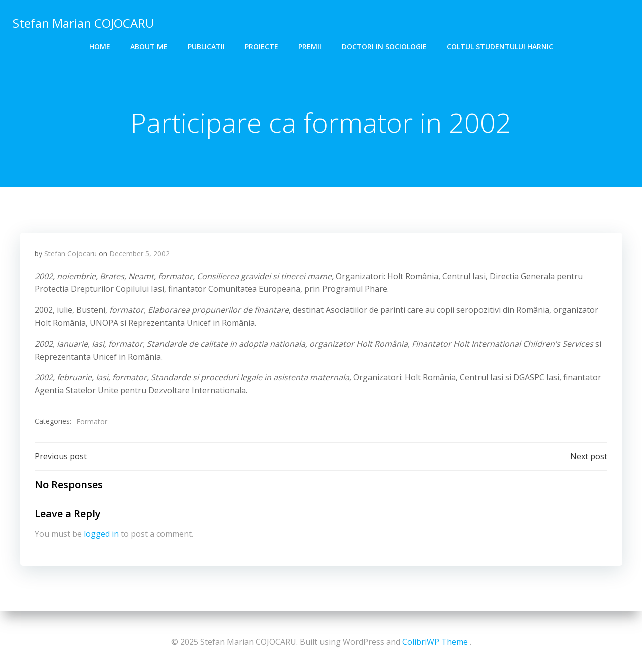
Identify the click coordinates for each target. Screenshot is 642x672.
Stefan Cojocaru (70, 255)
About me (149, 45)
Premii (310, 45)
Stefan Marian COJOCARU (83, 22)
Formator (92, 422)
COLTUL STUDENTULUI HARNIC (500, 45)
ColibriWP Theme (435, 642)
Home (100, 45)
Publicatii (206, 45)
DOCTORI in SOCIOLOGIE (384, 45)
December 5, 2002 (139, 255)
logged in (101, 536)
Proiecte (262, 45)
